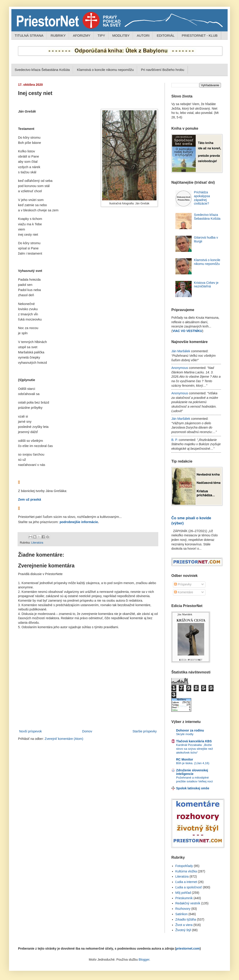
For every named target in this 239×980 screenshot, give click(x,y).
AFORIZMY (82, 35)
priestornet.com (188, 948)
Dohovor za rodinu (190, 730)
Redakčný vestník (188, 903)
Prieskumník (184, 898)
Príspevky (183, 584)
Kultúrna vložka (186, 871)
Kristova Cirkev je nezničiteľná (206, 285)
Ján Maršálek (181, 351)
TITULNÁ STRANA (29, 35)
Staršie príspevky (145, 731)
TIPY (101, 35)
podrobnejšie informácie (79, 522)
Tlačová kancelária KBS (194, 741)
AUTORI (143, 35)
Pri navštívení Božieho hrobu (163, 70)
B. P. (175, 440)
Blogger (144, 960)
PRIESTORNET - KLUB (200, 35)
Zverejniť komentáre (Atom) (64, 739)
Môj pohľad (183, 893)
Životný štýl (183, 930)
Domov (87, 731)
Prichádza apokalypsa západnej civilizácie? (202, 198)
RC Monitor (185, 759)
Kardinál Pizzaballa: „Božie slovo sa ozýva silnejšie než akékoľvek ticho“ (194, 749)
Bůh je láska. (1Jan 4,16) (193, 763)
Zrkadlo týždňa (186, 919)
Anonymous (180, 368)
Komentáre (184, 592)
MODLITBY (121, 35)
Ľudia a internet (186, 882)
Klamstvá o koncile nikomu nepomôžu (105, 70)
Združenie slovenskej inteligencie (192, 772)
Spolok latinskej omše (193, 788)
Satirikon (182, 914)
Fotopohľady (184, 866)
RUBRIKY (58, 35)
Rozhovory (183, 909)
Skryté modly (185, 734)
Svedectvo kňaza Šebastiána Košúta (42, 70)
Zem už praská (30, 499)
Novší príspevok (30, 731)
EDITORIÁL (166, 35)
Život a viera (184, 925)
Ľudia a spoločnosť (189, 887)
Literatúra (37, 543)
